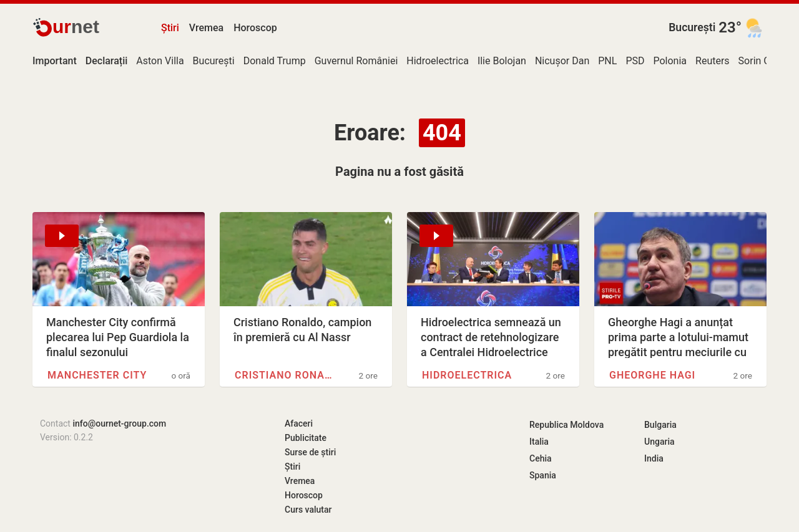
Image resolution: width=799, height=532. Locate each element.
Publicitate (306, 438)
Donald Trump (275, 61)
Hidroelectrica (438, 61)
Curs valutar (308, 510)
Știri (170, 28)
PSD (635, 61)
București (692, 27)
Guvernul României (356, 61)
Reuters (713, 61)
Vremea (206, 28)
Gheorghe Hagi (652, 375)
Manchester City (97, 375)
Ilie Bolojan (502, 61)
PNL (607, 61)
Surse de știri (310, 452)
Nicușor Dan (562, 61)
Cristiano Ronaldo (285, 375)
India (654, 458)
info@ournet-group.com (119, 423)
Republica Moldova (566, 425)
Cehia (541, 458)
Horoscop (255, 28)
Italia (539, 442)
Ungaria (659, 442)
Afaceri (299, 423)
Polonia (670, 61)
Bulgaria (660, 425)
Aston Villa (160, 61)
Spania (543, 475)
